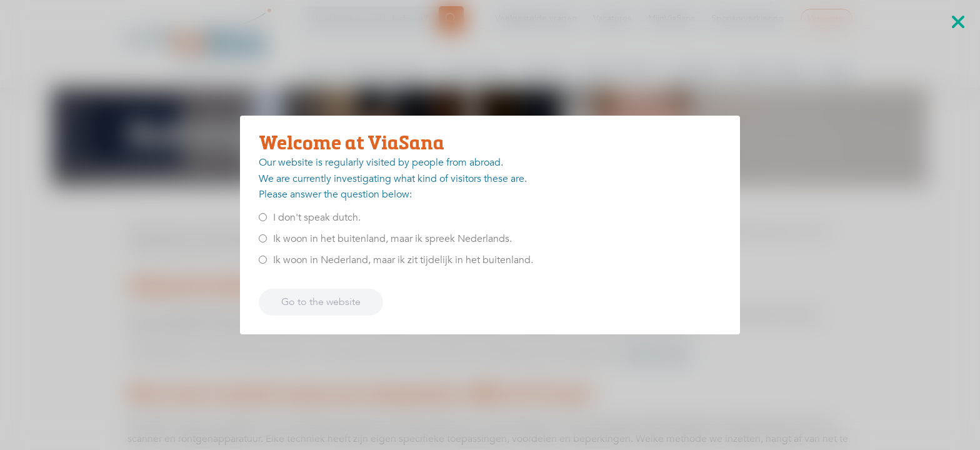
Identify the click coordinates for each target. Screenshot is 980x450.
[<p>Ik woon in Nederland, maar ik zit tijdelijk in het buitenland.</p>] (263, 260)
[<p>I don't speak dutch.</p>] (263, 217)
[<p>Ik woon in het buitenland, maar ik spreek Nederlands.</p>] (263, 238)
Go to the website (321, 302)
